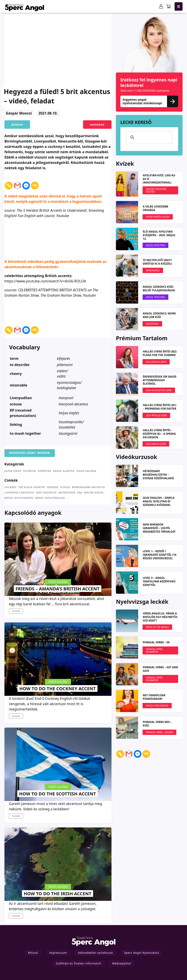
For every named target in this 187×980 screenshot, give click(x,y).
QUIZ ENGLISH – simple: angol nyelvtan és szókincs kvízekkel (159, 501)
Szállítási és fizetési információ (79, 963)
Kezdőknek (152, 324)
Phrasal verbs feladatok (154, 650)
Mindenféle (153, 270)
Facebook (97, 125)
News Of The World (157, 627)
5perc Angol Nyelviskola (142, 953)
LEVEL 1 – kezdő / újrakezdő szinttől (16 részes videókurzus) (160, 555)
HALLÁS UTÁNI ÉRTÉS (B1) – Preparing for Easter (160, 407)
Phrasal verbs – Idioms (159, 732)
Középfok (45, 471)
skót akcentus (46, 493)
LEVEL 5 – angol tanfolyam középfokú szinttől (159, 581)
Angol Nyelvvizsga (157, 706)
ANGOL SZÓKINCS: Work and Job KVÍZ (159, 315)
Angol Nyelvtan (155, 245)
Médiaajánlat (122, 963)
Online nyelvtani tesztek (156, 190)
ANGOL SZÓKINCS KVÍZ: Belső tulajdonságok (159, 289)
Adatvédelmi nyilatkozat (95, 953)
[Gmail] (17, 183)
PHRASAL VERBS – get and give (160, 669)
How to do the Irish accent (58, 894)
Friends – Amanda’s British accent (58, 589)
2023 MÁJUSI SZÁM (156, 444)
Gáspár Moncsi (19, 113)
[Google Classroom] (35, 183)
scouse (65, 487)
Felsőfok (30, 471)
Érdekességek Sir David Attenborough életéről (160, 380)
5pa (80, 493)
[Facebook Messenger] (26, 183)
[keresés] (149, 137)
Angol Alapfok (64, 471)
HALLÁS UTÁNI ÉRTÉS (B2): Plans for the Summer (160, 353)
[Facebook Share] (40, 179)
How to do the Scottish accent (58, 794)
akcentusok (67, 493)
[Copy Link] (9, 183)
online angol (94, 493)
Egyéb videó (13, 471)
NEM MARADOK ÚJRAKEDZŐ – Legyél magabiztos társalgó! (159, 528)
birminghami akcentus (89, 487)
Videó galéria (86, 471)
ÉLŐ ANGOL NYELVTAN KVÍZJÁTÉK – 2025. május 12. (159, 235)
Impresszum (58, 953)
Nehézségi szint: (23, 453)
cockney (10, 487)
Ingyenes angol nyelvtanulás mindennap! (149, 101)
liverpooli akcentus (19, 493)
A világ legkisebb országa (156, 208)
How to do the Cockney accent (58, 689)
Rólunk (33, 953)
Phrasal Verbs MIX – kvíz (157, 724)
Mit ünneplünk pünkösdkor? (154, 697)
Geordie (53, 487)
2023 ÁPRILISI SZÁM (156, 415)
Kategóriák (14, 464)
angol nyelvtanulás (50, 498)
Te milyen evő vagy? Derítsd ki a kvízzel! (157, 262)
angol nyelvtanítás (19, 498)
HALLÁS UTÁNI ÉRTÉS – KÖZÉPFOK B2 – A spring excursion (159, 434)
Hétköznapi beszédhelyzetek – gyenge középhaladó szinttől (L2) (158, 476)
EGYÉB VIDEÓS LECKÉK (158, 217)
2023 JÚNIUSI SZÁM (156, 362)
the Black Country (32, 487)
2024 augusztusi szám (159, 390)
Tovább (16, 611)
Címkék (11, 480)
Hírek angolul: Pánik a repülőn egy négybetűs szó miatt (160, 617)
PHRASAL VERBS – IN (156, 642)
